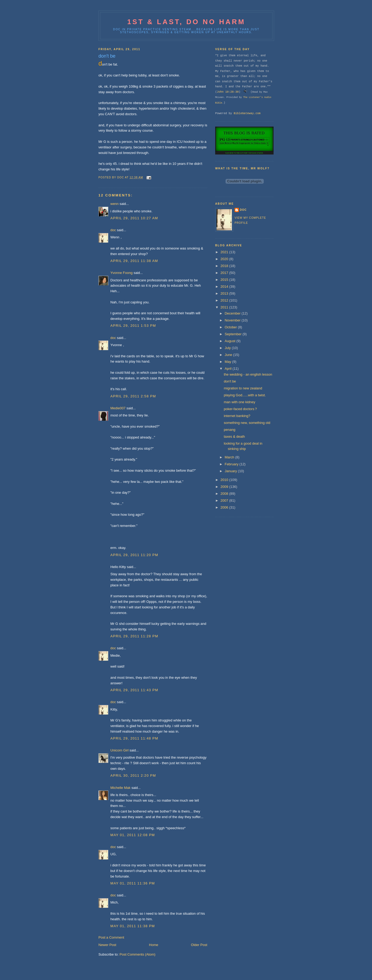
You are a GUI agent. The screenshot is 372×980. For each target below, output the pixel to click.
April (229, 369)
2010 (225, 480)
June (229, 355)
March (230, 457)
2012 (225, 300)
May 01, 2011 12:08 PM (133, 835)
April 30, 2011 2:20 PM (133, 775)
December (233, 313)
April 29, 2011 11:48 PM (134, 738)
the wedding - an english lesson (248, 374)
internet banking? (237, 416)
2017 (225, 273)
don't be (230, 381)
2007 (225, 500)
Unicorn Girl (120, 750)
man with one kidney (239, 402)
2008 (225, 494)
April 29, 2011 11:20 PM (134, 555)
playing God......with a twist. (245, 395)
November (233, 320)
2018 (225, 266)
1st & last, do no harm (186, 22)
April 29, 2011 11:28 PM (134, 636)
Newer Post (107, 945)
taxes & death (234, 437)
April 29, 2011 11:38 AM (134, 261)
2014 (225, 287)
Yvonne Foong (122, 273)
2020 (225, 259)
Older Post (199, 945)
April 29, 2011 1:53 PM (133, 326)
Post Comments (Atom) (138, 954)
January (231, 471)
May (228, 362)
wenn (114, 204)
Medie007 (118, 408)
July (228, 348)
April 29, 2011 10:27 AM (134, 218)
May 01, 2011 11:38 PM (133, 926)
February (232, 464)
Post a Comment (111, 937)
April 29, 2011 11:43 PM (134, 690)
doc (113, 230)
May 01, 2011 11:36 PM (133, 883)
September (234, 334)
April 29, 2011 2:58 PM (133, 396)
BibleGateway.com (247, 113)
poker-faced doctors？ (241, 409)
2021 (225, 252)
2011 (225, 307)
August (231, 341)
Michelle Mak (120, 788)
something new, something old (247, 423)
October (231, 327)
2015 (225, 280)
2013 (225, 293)
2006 (225, 507)
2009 (225, 487)
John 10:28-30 (228, 92)
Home (154, 945)
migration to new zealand (243, 388)
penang (229, 430)
